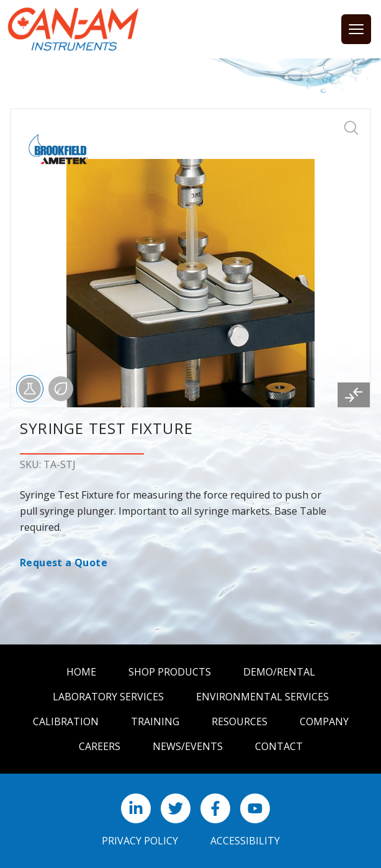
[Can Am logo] (73, 29)
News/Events (188, 746)
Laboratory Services (108, 697)
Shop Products (170, 672)
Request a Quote (64, 563)
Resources (240, 721)
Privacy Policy (140, 841)
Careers (100, 746)
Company (324, 721)
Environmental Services (262, 697)
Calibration (66, 721)
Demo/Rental (279, 672)
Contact (279, 746)
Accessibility (245, 841)
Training (155, 721)
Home (81, 672)
